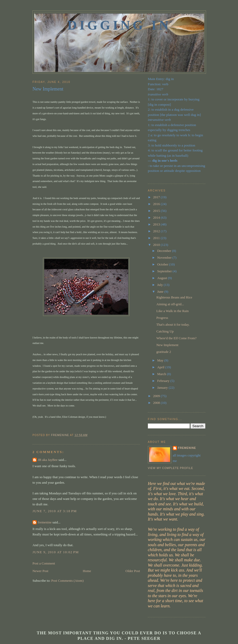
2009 (157, 396)
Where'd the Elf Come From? (176, 338)
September (165, 271)
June (161, 292)
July (161, 285)
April (161, 367)
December (165, 251)
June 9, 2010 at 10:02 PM (56, 552)
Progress (162, 318)
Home (87, 571)
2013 (157, 224)
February (164, 381)
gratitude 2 (164, 352)
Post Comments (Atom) (68, 581)
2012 (157, 231)
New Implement (167, 345)
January (163, 388)
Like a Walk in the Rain (172, 311)
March (162, 374)
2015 (157, 211)
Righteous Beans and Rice (174, 297)
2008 (157, 403)
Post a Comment (44, 563)
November (165, 258)
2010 (157, 245)
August (163, 278)
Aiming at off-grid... (170, 304)
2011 (157, 238)
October (163, 264)
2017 (157, 197)
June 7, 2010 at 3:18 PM (55, 511)
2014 (157, 218)
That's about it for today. (173, 324)
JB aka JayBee (48, 460)
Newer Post (40, 571)
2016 (157, 204)
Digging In (119, 25)
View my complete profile (171, 468)
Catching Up (165, 331)
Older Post (133, 571)
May (161, 360)
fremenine (45, 522)
